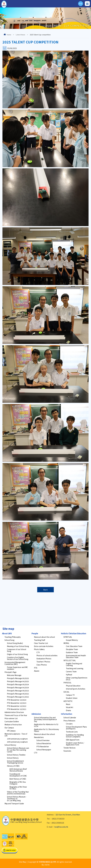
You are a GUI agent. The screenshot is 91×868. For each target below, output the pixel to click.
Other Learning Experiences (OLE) (77, 679)
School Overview (43, 740)
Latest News (21, 35)
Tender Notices (70, 748)
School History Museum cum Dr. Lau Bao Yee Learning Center (18, 750)
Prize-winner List (11, 718)
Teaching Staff (40, 640)
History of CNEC (13, 766)
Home (9, 35)
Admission (36, 714)
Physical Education (73, 686)
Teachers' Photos (43, 662)
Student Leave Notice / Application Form (75, 744)
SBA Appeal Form (73, 740)
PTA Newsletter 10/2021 (17, 709)
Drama (68, 710)
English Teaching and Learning (74, 664)
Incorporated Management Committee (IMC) (15, 663)
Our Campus (9, 728)
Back (45, 590)
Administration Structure (14, 712)
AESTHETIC (68, 701)
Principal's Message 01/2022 (18, 697)
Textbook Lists (72, 732)
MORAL (66, 643)
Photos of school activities (47, 655)
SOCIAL (66, 692)
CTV (38, 652)
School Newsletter (44, 743)
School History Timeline (16, 755)
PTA (36, 668)
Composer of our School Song (17, 650)
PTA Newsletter (43, 746)
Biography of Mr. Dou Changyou (18, 783)
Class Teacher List (41, 643)
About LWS (7, 633)
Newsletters (39, 737)
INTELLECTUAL (70, 660)
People (35, 633)
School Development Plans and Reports (76, 728)
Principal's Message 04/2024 (18, 688)
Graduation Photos (44, 659)
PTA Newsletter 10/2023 (17, 703)
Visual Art (70, 707)
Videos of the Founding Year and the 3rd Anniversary (18, 793)
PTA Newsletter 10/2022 (17, 706)
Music (68, 704)
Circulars (69, 724)
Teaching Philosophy (13, 637)
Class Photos (42, 665)
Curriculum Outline (12, 721)
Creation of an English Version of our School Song (18, 658)
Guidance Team (72, 652)
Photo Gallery (39, 649)
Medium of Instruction (13, 725)
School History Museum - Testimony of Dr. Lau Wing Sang (17, 799)
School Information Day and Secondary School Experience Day (45, 719)
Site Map (23, 862)
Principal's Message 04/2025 (18, 681)
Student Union (72, 698)
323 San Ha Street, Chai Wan (68, 815)
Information (67, 714)
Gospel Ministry (72, 640)
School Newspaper (44, 750)
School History (10, 745)
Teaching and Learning (75, 668)
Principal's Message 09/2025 (18, 678)
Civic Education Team (74, 646)
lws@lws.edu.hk (61, 827)
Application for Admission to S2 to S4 (46, 725)
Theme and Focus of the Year (16, 715)
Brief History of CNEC (18, 779)
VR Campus (11, 731)
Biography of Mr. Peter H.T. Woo (18, 788)
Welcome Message (14, 675)
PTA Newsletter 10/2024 (17, 700)
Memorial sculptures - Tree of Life (16, 735)
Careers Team (71, 671)
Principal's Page (10, 672)
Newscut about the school (44, 637)
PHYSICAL (67, 683)
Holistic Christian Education (74, 633)
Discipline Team (72, 649)
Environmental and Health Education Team (76, 656)
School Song (9, 640)
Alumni (37, 671)
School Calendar (70, 717)
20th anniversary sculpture (17, 742)
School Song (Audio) (15, 643)
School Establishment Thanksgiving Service (15, 762)
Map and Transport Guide (14, 803)
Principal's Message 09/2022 (18, 694)
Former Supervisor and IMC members (17, 668)
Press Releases (69, 721)
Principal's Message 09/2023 (18, 691)
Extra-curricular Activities (44, 646)
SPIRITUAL (68, 637)
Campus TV (70, 695)
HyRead (69, 675)
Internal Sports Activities (76, 689)
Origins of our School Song (17, 654)
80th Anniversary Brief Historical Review (18, 770)
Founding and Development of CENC (18, 775)
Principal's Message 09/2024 (18, 684)
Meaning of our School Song (18, 646)
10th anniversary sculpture (17, 739)
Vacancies (67, 751)
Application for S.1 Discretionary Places (46, 730)
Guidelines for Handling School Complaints (75, 736)
